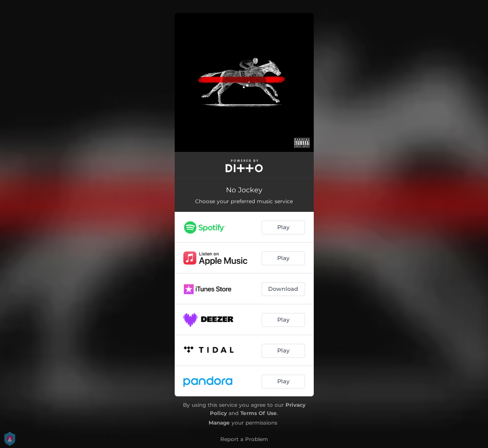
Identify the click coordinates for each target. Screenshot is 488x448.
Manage (219, 423)
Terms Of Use (259, 413)
